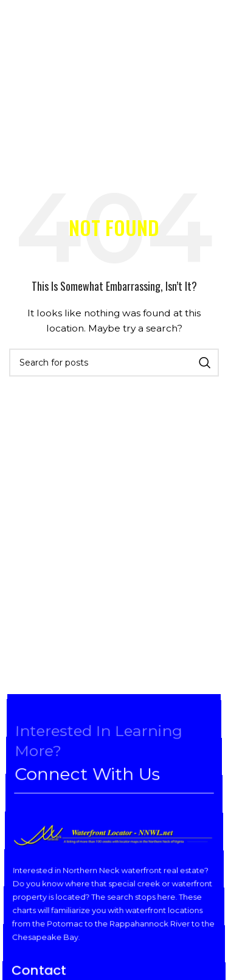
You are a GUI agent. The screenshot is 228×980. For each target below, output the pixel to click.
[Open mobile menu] (20, 30)
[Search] (114, 363)
